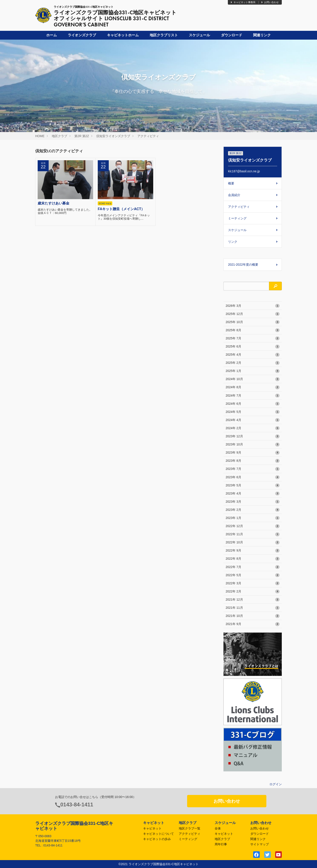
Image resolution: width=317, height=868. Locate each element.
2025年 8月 (253, 330)
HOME (40, 136)
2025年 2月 (253, 363)
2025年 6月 (253, 347)
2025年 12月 (253, 314)
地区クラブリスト (164, 35)
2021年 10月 (253, 616)
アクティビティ (148, 136)
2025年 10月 (253, 322)
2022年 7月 (253, 567)
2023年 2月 (253, 510)
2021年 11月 (253, 608)
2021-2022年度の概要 (243, 265)
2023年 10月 (253, 445)
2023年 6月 (253, 477)
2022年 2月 (253, 592)
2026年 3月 (253, 306)
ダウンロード (232, 35)
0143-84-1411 (77, 805)
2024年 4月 (253, 420)
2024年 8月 (253, 387)
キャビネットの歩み (157, 839)
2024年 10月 (253, 379)
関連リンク (262, 35)
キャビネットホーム (123, 35)
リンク (233, 242)
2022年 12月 (253, 526)
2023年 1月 (253, 518)
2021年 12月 (253, 600)
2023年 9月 (253, 453)
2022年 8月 (253, 559)
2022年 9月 (253, 551)
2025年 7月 (253, 338)
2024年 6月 (253, 404)
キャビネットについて (158, 834)
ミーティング (237, 218)
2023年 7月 (253, 469)
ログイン (276, 784)
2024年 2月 (253, 428)
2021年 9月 (253, 624)
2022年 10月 (253, 542)
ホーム (52, 35)
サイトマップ (260, 844)
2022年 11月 (253, 534)
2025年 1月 (253, 371)
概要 (231, 183)
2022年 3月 (253, 583)
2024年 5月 (253, 412)
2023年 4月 (253, 494)
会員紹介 (234, 195)
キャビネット (152, 828)
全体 (218, 828)
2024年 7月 (253, 396)
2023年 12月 (253, 436)
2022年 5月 (253, 575)
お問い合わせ (270, 2)
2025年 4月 (253, 355)
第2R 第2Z (82, 136)
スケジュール (199, 35)
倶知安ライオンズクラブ (113, 136)
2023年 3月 (253, 502)
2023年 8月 (253, 461)
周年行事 (221, 844)
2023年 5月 (253, 485)
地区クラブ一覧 (190, 828)
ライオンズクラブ (82, 35)
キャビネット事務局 (243, 2)
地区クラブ (59, 136)
